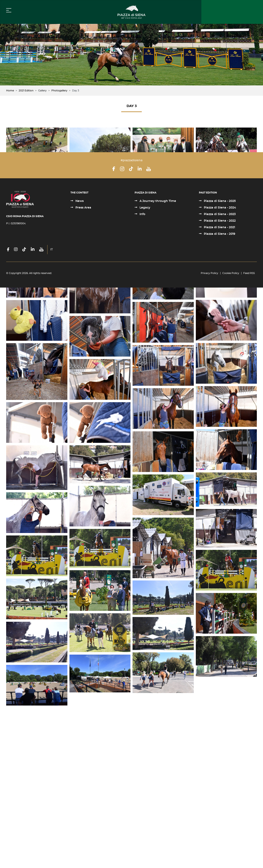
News (79, 782)
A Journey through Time (157, 782)
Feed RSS (249, 854)
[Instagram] (122, 749)
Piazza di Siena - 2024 (220, 788)
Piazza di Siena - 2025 (219, 782)
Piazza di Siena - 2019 (219, 814)
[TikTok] (131, 749)
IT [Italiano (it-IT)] (52, 830)
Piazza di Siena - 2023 (219, 795)
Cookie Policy (231, 854)
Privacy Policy (209, 854)
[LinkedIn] (140, 749)
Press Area (83, 788)
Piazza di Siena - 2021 (219, 808)
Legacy (144, 788)
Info (142, 795)
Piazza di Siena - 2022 (219, 801)
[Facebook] (114, 749)
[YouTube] (149, 749)
